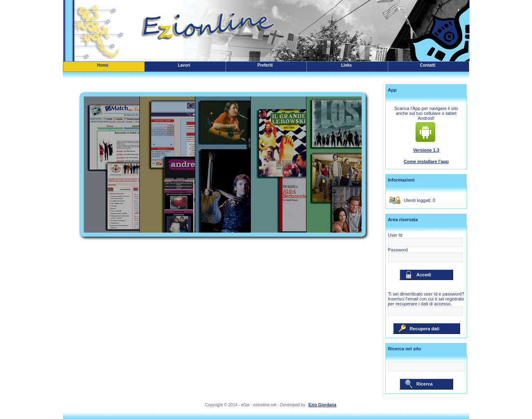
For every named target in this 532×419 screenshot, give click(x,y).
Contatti (428, 65)
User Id (395, 235)
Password (398, 250)
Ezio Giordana (322, 405)
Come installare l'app (426, 161)
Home (103, 65)
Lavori (184, 65)
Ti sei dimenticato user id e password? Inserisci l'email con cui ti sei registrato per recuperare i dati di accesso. (426, 299)
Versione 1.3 (426, 150)
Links (346, 65)
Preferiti (265, 65)
